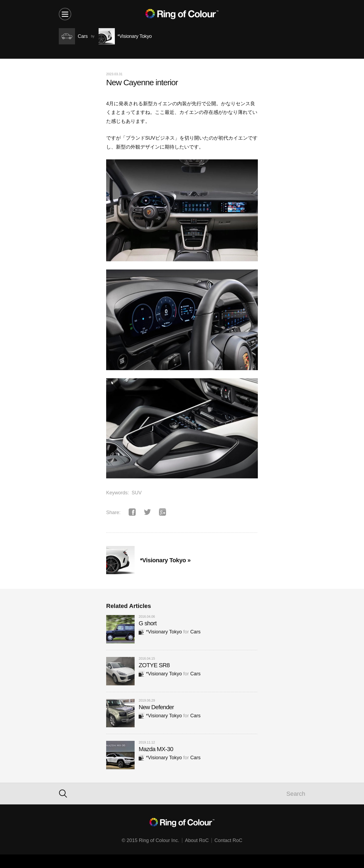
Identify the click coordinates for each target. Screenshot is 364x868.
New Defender (156, 707)
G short (148, 623)
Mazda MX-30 (156, 749)
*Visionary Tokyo (160, 632)
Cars (195, 632)
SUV (137, 493)
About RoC (197, 840)
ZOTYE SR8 (154, 665)
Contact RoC (228, 840)
